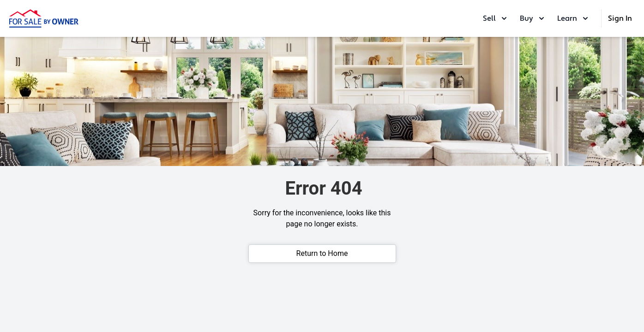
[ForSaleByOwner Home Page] (44, 18)
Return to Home (322, 253)
